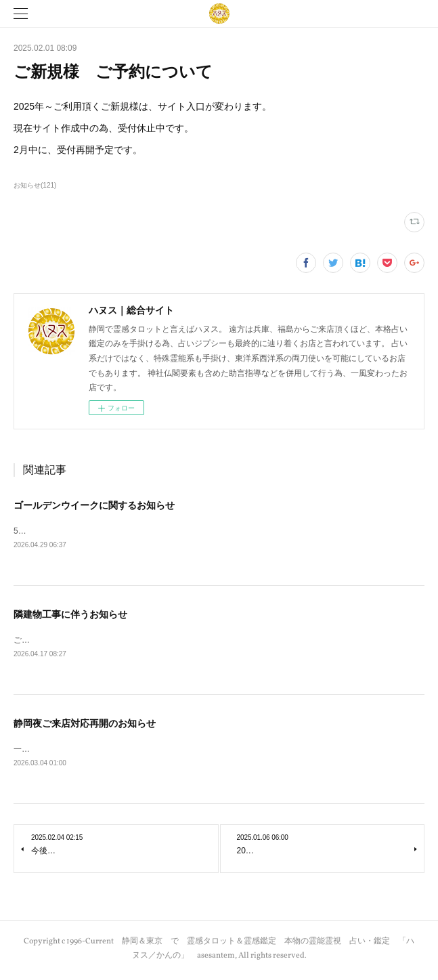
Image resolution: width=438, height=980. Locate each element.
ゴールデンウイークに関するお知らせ (94, 505)
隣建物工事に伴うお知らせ (70, 615)
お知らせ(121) (35, 185)
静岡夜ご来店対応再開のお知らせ (85, 725)
